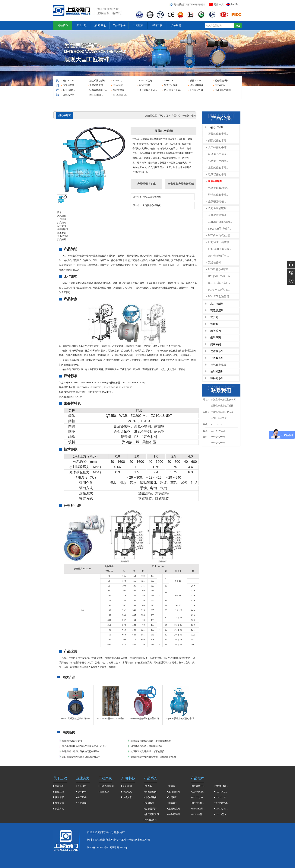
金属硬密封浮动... (217, 215)
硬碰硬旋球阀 (222, 81)
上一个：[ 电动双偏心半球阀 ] (147, 197)
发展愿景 (59, 797)
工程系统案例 (107, 786)
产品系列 (151, 778)
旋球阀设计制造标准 (72, 741)
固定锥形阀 (69, 85)
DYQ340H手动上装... (219, 235)
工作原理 (62, 219)
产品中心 (176, 116)
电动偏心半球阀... (217, 154)
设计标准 (62, 226)
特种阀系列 (217, 378)
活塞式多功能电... (98, 90)
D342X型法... (146, 85)
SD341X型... (221, 792)
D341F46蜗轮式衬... (218, 283)
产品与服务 (119, 25)
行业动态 (127, 792)
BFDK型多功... (120, 95)
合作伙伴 (82, 792)
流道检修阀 (214, 263)
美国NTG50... (197, 81)
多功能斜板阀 (197, 85)
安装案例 (105, 792)
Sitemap (124, 847)
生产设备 (82, 797)
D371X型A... (222, 814)
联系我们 (176, 25)
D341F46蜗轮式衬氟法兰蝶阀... (145, 719)
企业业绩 (82, 786)
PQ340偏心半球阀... (218, 269)
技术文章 (127, 797)
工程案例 (138, 25)
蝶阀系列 (216, 338)
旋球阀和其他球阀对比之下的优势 (147, 751)
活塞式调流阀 (96, 85)
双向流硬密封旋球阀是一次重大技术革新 (151, 741)
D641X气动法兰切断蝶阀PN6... (76, 719)
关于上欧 (82, 25)
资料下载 (157, 25)
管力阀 (214, 317)
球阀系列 (216, 331)
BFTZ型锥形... (96, 95)
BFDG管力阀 (196, 90)
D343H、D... (222, 809)
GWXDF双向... (146, 81)
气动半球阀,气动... (218, 188)
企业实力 (83, 778)
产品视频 (82, 803)
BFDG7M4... (221, 85)
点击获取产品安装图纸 (181, 184)
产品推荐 (198, 778)
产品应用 (62, 240)
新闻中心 (100, 25)
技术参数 (62, 233)
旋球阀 (214, 324)
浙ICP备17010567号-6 (98, 847)
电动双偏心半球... (217, 174)
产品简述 (62, 216)
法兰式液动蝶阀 (97, 81)
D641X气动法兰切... (219, 296)
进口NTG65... (70, 81)
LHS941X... (170, 81)
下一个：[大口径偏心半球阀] (147, 205)
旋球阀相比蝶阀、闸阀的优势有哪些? (80, 751)
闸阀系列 (216, 344)
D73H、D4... (222, 786)
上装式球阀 (69, 95)
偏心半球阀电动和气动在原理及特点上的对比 (84, 746)
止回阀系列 (217, 358)
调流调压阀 (217, 311)
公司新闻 (127, 786)
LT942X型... (119, 85)
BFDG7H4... (69, 90)
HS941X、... (119, 81)
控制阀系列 (217, 372)
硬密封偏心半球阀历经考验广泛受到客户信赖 (153, 757)
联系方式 (59, 809)
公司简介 (59, 786)
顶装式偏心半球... (148, 90)
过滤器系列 (217, 351)
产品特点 (62, 223)
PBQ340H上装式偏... (219, 249)
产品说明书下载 (146, 184)
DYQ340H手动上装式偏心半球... (180, 719)
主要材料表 (63, 229)
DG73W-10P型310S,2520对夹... (111, 719)
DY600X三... (198, 786)
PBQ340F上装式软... (219, 242)
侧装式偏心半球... (173, 90)
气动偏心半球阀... (217, 161)
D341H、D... (222, 797)
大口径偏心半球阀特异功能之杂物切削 (81, 757)
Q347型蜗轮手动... (218, 256)
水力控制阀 (217, 304)
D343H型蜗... (199, 809)
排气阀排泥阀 (218, 365)
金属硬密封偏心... (217, 202)
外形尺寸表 (63, 236)
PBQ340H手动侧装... (219, 229)
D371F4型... (198, 814)
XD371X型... (198, 792)
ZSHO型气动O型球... (219, 222)
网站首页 (63, 25)
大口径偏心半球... (217, 147)
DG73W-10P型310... (218, 290)
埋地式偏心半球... (217, 195)
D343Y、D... (198, 797)
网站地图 (114, 847)
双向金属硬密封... (217, 208)
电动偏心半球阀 (223, 90)
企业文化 (59, 792)
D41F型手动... (222, 803)
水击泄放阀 (119, 90)
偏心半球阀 (217, 128)
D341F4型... (198, 803)
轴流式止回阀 (171, 85)
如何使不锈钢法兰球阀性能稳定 (146, 746)
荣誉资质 (59, 803)
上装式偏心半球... (217, 168)
